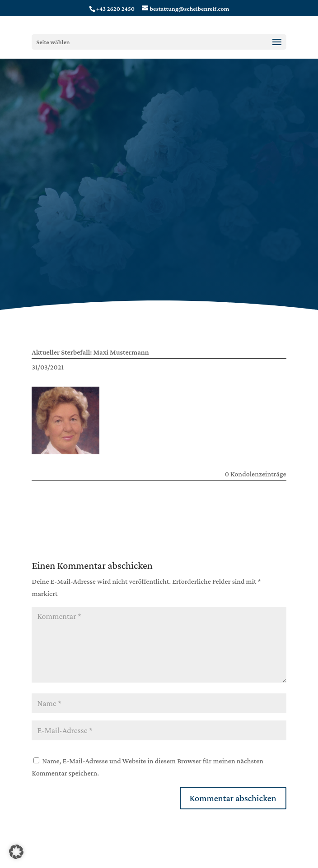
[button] (16, 852)
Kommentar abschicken (233, 798)
